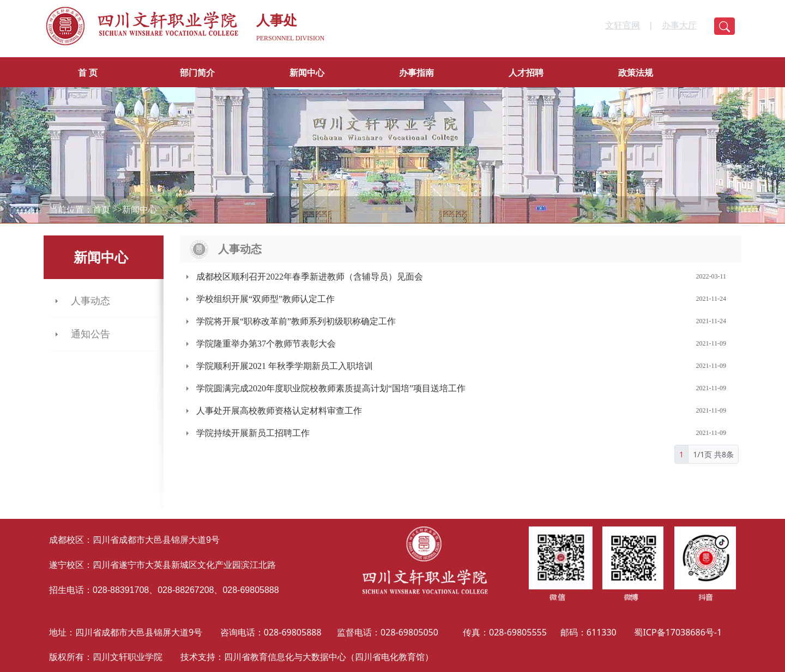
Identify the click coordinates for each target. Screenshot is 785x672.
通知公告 (90, 334)
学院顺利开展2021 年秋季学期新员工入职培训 (285, 366)
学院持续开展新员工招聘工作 (253, 433)
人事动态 (90, 301)
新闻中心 (307, 73)
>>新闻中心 (135, 210)
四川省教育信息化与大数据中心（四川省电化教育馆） (329, 657)
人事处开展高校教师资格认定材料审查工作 (279, 411)
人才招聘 (526, 73)
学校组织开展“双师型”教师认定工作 (265, 299)
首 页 (88, 73)
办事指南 (416, 73)
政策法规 (636, 73)
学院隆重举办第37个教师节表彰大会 (266, 344)
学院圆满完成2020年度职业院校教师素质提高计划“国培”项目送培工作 (331, 388)
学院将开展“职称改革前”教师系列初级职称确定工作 (296, 321)
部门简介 (197, 73)
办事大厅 (679, 25)
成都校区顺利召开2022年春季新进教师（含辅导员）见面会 (310, 277)
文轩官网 (623, 25)
